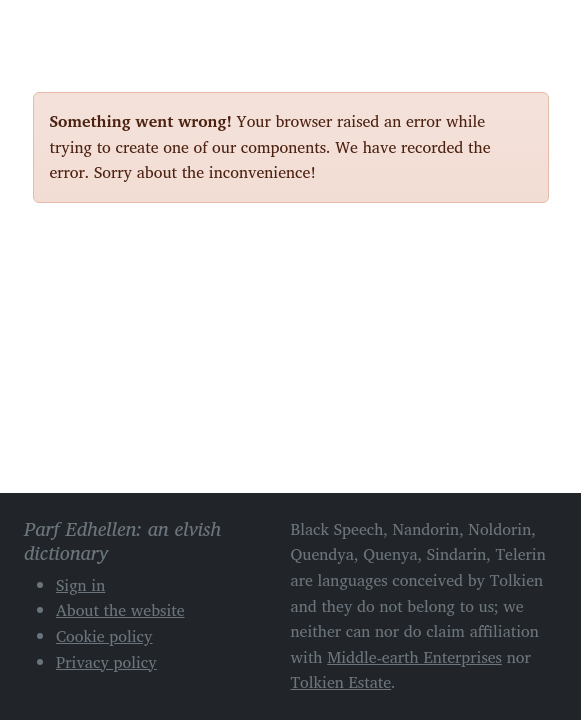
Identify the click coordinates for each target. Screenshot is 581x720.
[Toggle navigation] (526, 28)
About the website (120, 610)
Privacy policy (106, 662)
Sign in (80, 585)
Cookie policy (104, 636)
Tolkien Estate (341, 682)
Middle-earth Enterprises (414, 657)
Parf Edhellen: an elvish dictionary (103, 29)
